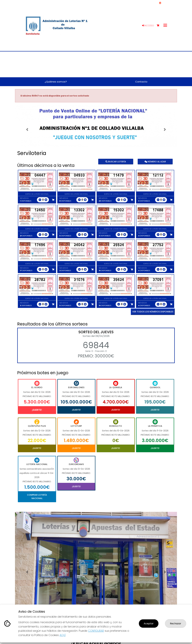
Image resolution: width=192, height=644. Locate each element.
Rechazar (176, 624)
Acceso (148, 26)
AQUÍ (63, 635)
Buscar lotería (116, 162)
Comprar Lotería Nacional (37, 497)
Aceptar (149, 624)
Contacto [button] (141, 82)
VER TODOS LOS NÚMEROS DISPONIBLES (153, 312)
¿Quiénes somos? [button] (56, 82)
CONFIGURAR (96, 631)
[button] (27, 130)
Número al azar (155, 162)
